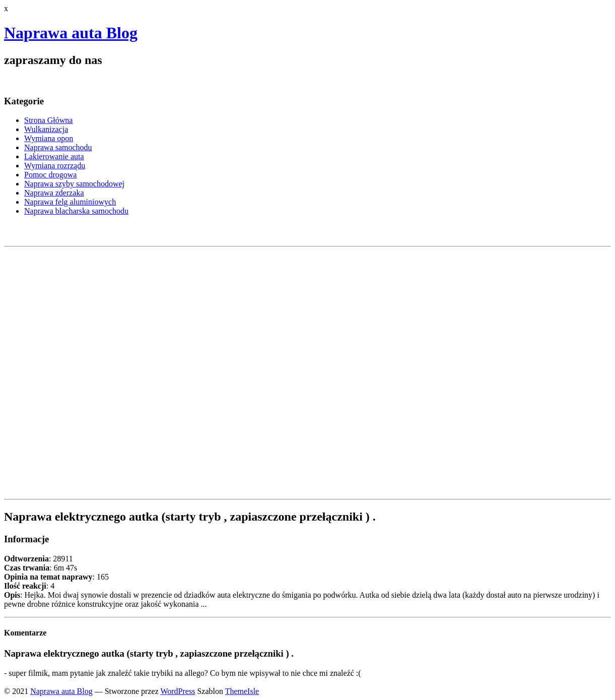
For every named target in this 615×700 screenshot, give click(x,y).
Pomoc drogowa (50, 175)
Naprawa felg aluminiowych (70, 202)
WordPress (178, 691)
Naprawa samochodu (58, 147)
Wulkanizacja (46, 129)
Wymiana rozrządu (55, 166)
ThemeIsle (242, 691)
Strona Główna (48, 120)
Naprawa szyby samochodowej (74, 184)
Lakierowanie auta (54, 156)
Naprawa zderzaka (54, 193)
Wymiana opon (49, 138)
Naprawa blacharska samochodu (76, 211)
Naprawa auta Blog (71, 33)
